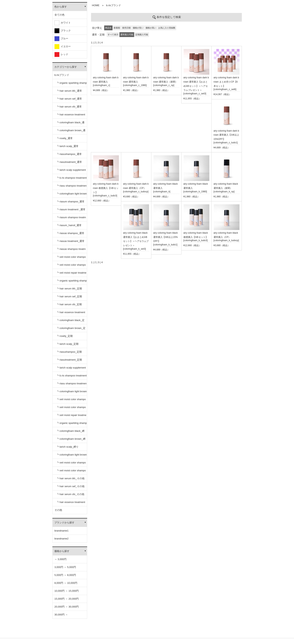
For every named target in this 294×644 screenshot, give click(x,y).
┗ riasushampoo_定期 (69, 352)
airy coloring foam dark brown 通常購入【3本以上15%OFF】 (226, 135)
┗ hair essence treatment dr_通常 (71, 116)
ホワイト (63, 23)
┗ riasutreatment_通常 (69, 162)
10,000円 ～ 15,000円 (67, 591)
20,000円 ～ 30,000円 (67, 607)
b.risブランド (62, 75)
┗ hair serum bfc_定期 (69, 289)
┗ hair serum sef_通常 (69, 99)
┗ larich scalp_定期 (68, 344)
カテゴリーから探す (66, 67)
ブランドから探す (64, 523)
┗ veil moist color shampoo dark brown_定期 (71, 409)
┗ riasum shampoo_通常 (71, 202)
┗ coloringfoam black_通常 (70, 124)
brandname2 (62, 539)
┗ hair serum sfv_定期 (69, 304)
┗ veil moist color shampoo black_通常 (71, 258)
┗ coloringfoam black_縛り (70, 432)
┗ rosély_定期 (65, 336)
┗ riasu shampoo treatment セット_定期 (72, 385)
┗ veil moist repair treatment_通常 (71, 274)
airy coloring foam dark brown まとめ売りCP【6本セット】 (226, 82)
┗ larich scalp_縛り (68, 447)
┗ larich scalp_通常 (68, 146)
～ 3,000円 (61, 559)
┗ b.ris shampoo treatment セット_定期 (72, 377)
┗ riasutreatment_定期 (69, 360)
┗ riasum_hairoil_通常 (69, 225)
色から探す (61, 7)
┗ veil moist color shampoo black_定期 (71, 401)
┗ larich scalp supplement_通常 (71, 171)
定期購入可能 (142, 35)
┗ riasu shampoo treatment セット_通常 (72, 187)
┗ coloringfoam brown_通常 (71, 132)
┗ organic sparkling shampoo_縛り (72, 424)
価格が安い (138, 28)
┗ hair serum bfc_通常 (69, 91)
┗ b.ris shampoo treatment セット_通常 (72, 179)
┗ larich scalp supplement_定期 (71, 369)
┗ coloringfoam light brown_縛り (72, 456)
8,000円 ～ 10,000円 (66, 583)
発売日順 (126, 28)
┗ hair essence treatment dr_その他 (71, 503)
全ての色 (60, 15)
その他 (58, 510)
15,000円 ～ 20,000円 (67, 599)
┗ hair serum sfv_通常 (69, 107)
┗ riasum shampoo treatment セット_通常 (71, 219)
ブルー (61, 39)
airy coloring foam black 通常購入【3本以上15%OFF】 (166, 237)
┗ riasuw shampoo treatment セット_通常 (71, 250)
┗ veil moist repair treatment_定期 (71, 416)
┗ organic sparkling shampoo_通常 (72, 84)
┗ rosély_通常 (65, 138)
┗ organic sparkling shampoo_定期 (72, 282)
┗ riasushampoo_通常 (69, 154)
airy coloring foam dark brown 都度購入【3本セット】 (106, 188)
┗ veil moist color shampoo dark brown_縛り (71, 472)
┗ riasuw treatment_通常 (71, 241)
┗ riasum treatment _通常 (71, 209)
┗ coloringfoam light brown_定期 (72, 393)
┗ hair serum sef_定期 (69, 296)
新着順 (117, 28)
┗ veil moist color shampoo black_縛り (71, 464)
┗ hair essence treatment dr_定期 (71, 314)
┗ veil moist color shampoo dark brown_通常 (71, 266)
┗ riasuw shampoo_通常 (70, 233)
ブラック (63, 31)
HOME (96, 5)
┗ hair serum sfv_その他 (70, 494)
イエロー (63, 47)
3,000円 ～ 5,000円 (65, 567)
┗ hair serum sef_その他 (70, 486)
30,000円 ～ (61, 615)
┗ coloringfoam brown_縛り (71, 440)
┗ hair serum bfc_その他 (70, 478)
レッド (61, 55)
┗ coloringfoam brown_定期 (71, 329)
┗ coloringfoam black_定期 (70, 322)
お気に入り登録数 (167, 28)
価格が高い (151, 28)
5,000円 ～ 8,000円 (65, 575)
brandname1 (62, 531)
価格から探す (62, 551)
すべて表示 (113, 35)
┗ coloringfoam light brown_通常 (72, 195)
